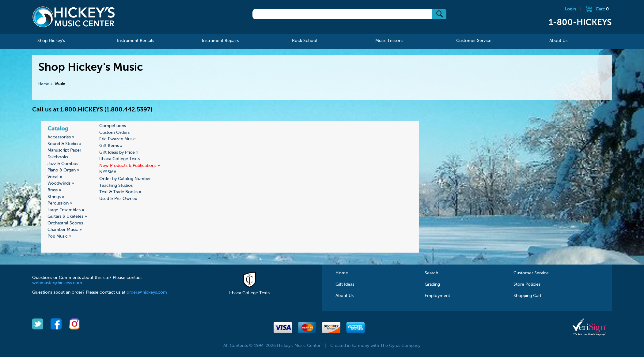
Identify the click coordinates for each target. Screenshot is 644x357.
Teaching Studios (116, 186)
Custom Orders (114, 133)
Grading (432, 284)
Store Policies (527, 284)
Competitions (113, 126)
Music (60, 84)
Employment (437, 296)
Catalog (58, 129)
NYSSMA (108, 172)
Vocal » (55, 177)
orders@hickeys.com (147, 292)
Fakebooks (58, 157)
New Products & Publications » (130, 166)
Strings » (56, 197)
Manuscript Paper (64, 150)
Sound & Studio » (64, 144)
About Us (345, 296)
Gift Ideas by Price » (119, 152)
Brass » (54, 190)
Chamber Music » (65, 230)
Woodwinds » (61, 183)
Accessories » (61, 137)
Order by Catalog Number (125, 179)
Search (431, 273)
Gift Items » (111, 146)
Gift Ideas (345, 284)
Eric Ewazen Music (117, 139)
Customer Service (531, 273)
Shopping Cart (527, 296)
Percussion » (60, 203)
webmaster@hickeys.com (57, 283)
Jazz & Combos (63, 164)
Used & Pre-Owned (118, 199)
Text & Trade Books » (120, 192)
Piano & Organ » (63, 170)
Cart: (602, 9)
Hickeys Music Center (74, 17)
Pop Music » (59, 236)
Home (44, 84)
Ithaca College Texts (119, 159)
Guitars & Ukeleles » (67, 216)
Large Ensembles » (66, 210)
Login (570, 9)
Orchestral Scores (65, 223)
